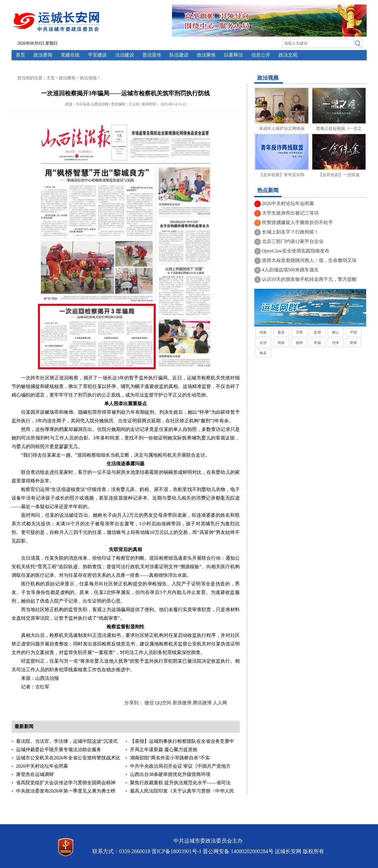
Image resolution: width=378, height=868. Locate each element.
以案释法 (234, 55)
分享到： (134, 703)
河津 (335, 343)
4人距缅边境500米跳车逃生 (290, 270)
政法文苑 (288, 55)
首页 (20, 55)
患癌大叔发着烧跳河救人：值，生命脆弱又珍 (309, 260)
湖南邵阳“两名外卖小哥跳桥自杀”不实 (170, 758)
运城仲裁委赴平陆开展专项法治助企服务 (59, 749)
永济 (263, 343)
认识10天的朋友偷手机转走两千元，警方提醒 (309, 279)
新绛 (353, 343)
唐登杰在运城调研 (35, 774)
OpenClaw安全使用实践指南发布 (296, 251)
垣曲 (263, 332)
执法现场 (88, 78)
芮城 (317, 343)
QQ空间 (163, 703)
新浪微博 (182, 703)
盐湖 (317, 332)
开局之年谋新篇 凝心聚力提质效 (164, 749)
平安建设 (97, 55)
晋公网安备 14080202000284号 (238, 851)
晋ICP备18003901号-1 (177, 851)
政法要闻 (43, 55)
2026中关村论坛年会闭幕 (42, 766)
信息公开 (261, 55)
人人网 (220, 703)
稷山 (335, 332)
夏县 (281, 332)
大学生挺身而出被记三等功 (290, 213)
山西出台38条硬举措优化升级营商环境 (170, 774)
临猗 (299, 343)
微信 (149, 703)
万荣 (299, 332)
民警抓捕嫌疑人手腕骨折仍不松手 (297, 222)
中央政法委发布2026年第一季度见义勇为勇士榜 (66, 791)
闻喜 (281, 343)
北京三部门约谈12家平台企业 (293, 241)
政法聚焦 (206, 55)
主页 (51, 78)
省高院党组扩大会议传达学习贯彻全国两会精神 (66, 783)
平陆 (353, 332)
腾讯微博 (202, 703)
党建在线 (70, 55)
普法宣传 (152, 55)
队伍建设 (179, 55)
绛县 (263, 353)
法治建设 (125, 55)
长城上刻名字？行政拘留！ (290, 232)
